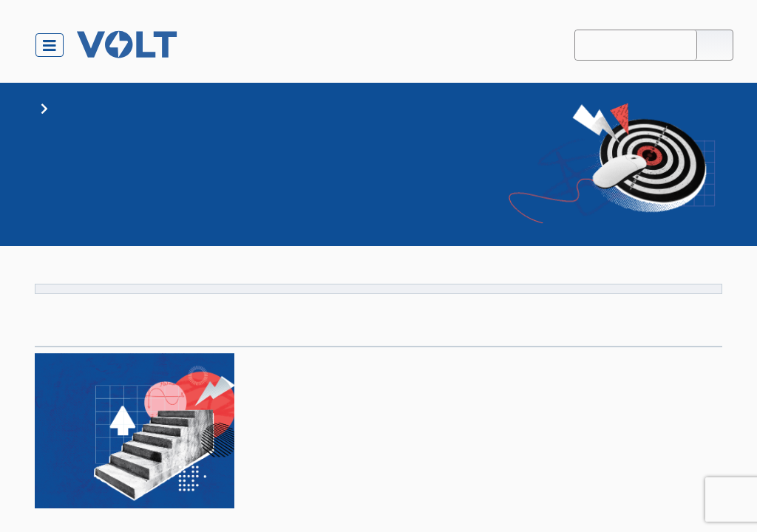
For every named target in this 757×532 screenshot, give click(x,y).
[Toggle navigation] (50, 45)
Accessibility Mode (636, 45)
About (557, 45)
